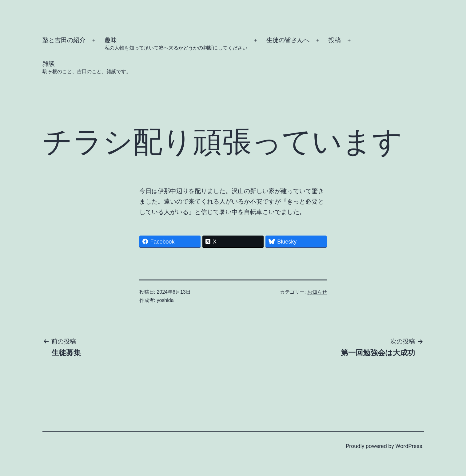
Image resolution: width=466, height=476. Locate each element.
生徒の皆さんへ (288, 40)
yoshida (165, 300)
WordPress (409, 446)
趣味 (176, 44)
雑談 (87, 68)
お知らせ (317, 292)
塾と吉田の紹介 (64, 40)
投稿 (335, 40)
